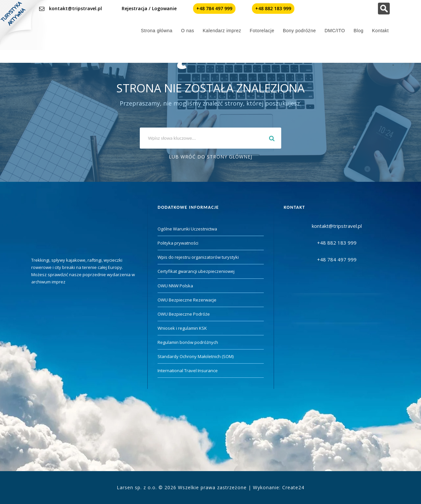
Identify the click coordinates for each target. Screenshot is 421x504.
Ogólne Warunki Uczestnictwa (187, 229)
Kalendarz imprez (222, 31)
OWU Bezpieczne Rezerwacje (187, 300)
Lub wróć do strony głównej (210, 157)
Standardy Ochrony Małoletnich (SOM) (196, 356)
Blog (359, 31)
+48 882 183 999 (273, 8)
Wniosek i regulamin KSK (182, 328)
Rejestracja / (136, 8)
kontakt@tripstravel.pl (75, 8)
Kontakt (380, 31)
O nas (187, 31)
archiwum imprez (48, 282)
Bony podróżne (299, 31)
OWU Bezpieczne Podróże (184, 314)
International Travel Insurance (188, 371)
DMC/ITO (335, 31)
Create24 (293, 487)
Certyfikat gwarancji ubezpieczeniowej (196, 271)
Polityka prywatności (178, 243)
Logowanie (164, 8)
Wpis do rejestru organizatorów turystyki (198, 257)
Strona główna (157, 31)
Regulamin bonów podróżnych (188, 342)
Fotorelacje (262, 31)
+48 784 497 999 (214, 8)
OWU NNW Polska (175, 286)
